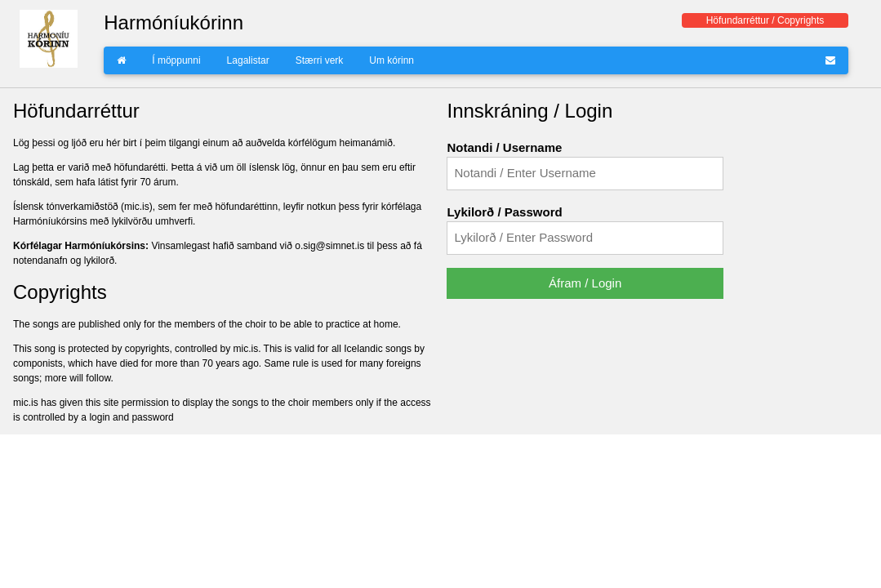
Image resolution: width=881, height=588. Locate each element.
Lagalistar (248, 60)
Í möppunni (176, 60)
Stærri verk (320, 60)
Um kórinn (392, 60)
